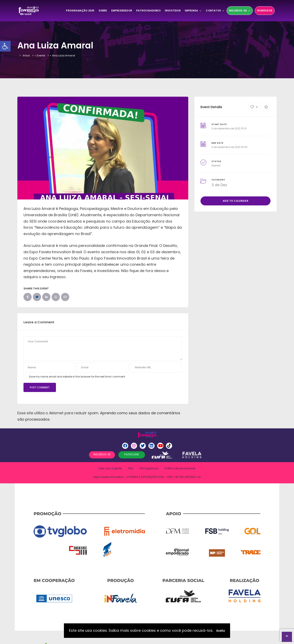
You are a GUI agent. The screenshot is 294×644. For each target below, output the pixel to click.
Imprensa (193, 11)
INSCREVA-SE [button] (102, 454)
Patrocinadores (148, 11)
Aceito (221, 630)
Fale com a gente (110, 468)
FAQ (131, 468)
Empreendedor (122, 11)
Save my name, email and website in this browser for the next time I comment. (77, 377)
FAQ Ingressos (149, 468)
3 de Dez (219, 185)
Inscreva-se (240, 11)
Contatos (215, 11)
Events (41, 55)
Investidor (173, 11)
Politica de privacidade (180, 468)
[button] (5, 46)
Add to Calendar (236, 201)
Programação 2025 (80, 11)
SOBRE (103, 11)
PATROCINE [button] (132, 454)
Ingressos (265, 11)
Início (26, 55)
